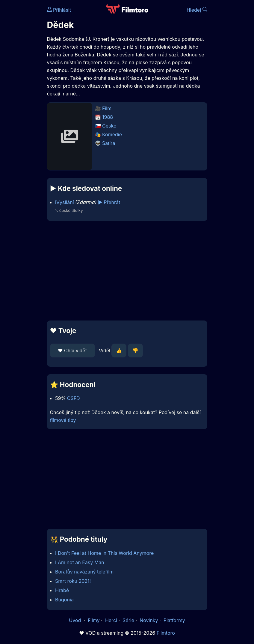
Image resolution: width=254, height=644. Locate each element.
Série (128, 620)
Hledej (197, 10)
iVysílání (64, 202)
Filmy (94, 620)
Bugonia (64, 600)
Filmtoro (166, 633)
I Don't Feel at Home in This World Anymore (104, 553)
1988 (108, 117)
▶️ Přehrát (109, 202)
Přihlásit (59, 10)
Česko (109, 126)
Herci (111, 620)
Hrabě (62, 590)
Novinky (149, 620)
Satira (109, 143)
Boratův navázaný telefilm (84, 572)
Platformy (174, 620)
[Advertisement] (127, 271)
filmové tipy (63, 420)
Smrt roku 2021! (73, 581)
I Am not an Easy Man (80, 562)
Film (107, 108)
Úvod (75, 620)
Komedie (112, 134)
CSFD (74, 398)
